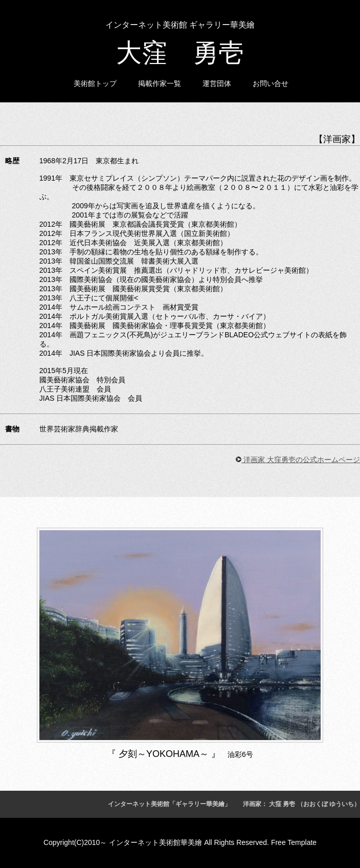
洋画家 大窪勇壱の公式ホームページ (298, 460)
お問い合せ (271, 83)
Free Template (294, 842)
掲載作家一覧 (160, 83)
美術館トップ (95, 83)
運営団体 (217, 83)
